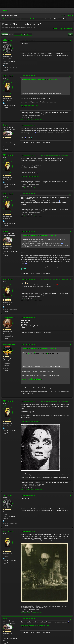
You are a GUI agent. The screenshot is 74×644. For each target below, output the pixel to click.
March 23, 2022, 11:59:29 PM (28, 401)
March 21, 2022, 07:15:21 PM (28, 40)
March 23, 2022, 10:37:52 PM (28, 344)
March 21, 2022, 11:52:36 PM (28, 76)
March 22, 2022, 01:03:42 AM (28, 125)
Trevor (6, 125)
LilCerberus (8, 40)
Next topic (68, 29)
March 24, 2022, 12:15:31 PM (28, 495)
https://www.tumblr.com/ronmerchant (31, 119)
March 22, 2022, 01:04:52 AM (28, 155)
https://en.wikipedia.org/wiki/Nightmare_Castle (35, 626)
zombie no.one (9, 344)
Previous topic (58, 29)
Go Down (5, 34)
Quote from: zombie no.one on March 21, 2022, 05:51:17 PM (40, 80)
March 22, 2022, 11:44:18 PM (28, 280)
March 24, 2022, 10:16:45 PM (28, 619)
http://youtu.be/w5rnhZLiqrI (29, 106)
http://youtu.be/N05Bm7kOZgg (30, 421)
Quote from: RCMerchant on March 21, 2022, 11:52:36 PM (40, 348)
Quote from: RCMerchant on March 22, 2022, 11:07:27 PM (40, 235)
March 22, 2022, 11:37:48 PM (28, 231)
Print (70, 34)
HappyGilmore (9, 317)
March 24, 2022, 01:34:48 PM (28, 531)
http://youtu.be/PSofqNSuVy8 (30, 176)
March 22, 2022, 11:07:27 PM (28, 194)
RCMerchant (8, 76)
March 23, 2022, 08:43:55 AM (28, 317)
